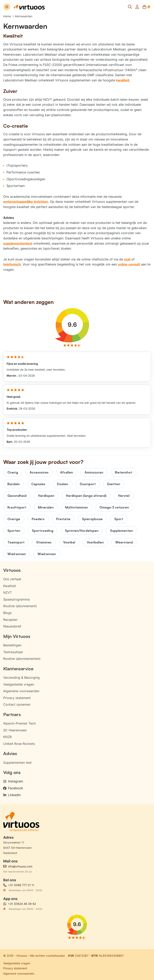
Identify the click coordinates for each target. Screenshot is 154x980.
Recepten (10, 620)
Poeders (38, 519)
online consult (129, 264)
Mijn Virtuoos (17, 636)
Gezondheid (17, 496)
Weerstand (124, 542)
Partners (12, 714)
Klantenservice (18, 669)
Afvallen (67, 472)
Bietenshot (124, 472)
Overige (14, 519)
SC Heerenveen (15, 730)
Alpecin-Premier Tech (19, 723)
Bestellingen (12, 645)
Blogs (7, 613)
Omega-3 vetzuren (114, 507)
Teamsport (16, 542)
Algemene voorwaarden (21, 691)
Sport (119, 519)
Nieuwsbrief (12, 626)
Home (7, 16)
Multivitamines (76, 507)
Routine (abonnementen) (22, 659)
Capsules (38, 484)
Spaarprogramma (16, 599)
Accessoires (39, 472)
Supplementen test (17, 763)
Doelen (63, 484)
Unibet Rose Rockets (19, 744)
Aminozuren (94, 472)
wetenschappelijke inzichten (26, 202)
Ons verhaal (12, 579)
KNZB (7, 737)
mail (127, 259)
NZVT (8, 593)
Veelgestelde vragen (19, 684)
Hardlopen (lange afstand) (86, 496)
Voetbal (69, 542)
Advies (10, 753)
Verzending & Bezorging (21, 678)
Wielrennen (17, 554)
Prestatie (63, 519)
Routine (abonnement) (20, 606)
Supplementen (122, 531)
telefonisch (12, 264)
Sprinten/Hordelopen (82, 531)
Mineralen (46, 507)
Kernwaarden (24, 16)
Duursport (88, 484)
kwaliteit (123, 80)
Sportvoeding (43, 531)
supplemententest (18, 243)
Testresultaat (13, 652)
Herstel (124, 496)
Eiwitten (114, 484)
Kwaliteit (10, 586)
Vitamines (44, 542)
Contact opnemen (17, 704)
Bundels (14, 484)
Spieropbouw (92, 519)
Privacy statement (17, 698)
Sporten (14, 531)
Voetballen (95, 542)
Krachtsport (17, 507)
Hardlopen (46, 496)
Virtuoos (12, 570)
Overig (13, 472)
